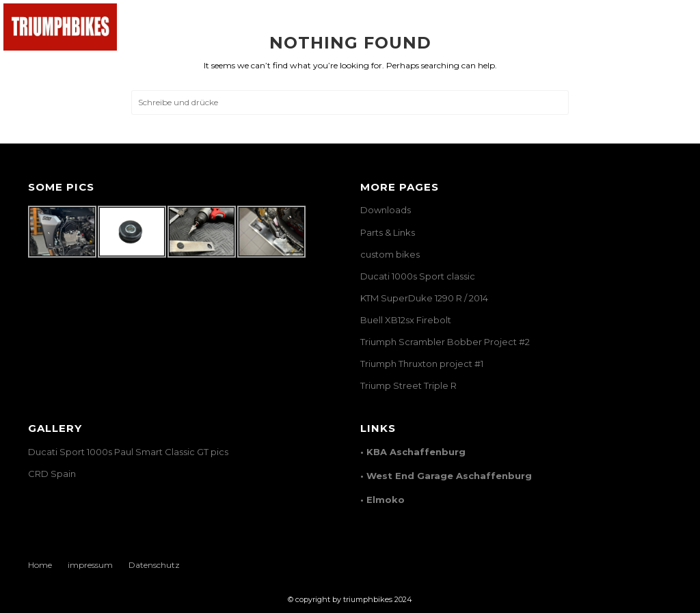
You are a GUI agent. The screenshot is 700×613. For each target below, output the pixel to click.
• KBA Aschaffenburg (413, 452)
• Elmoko (382, 500)
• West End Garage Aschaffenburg (446, 476)
